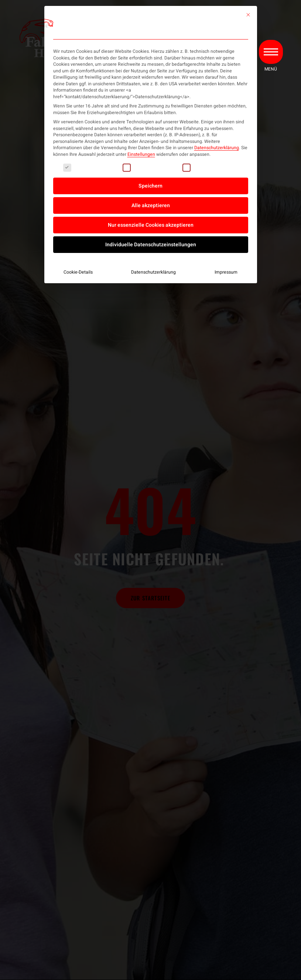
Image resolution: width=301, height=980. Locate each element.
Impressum (226, 272)
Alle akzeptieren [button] (151, 205)
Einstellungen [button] (141, 154)
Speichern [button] (150, 186)
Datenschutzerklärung (217, 148)
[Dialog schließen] (248, 15)
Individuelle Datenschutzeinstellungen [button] (151, 245)
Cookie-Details (78, 272)
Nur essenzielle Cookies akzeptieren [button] (151, 225)
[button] (271, 53)
